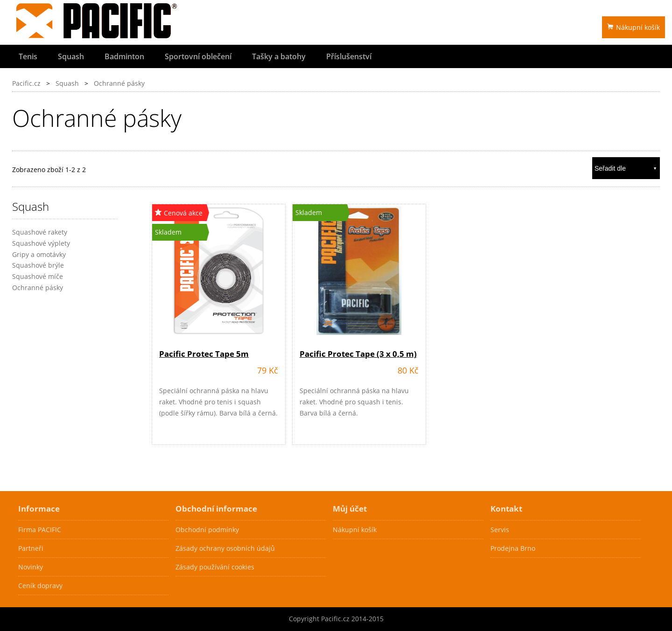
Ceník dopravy (40, 586)
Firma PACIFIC (40, 530)
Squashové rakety (40, 232)
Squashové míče (38, 276)
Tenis (28, 56)
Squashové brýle (38, 265)
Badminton (124, 56)
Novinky (31, 567)
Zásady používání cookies (215, 567)
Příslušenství (349, 56)
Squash (71, 56)
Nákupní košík (633, 27)
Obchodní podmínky (207, 530)
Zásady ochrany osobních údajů (225, 548)
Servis (500, 530)
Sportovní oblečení (198, 56)
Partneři (31, 548)
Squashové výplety (41, 243)
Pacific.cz (26, 83)
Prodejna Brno (513, 548)
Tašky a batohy (279, 56)
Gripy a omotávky (39, 254)
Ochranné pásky (119, 83)
